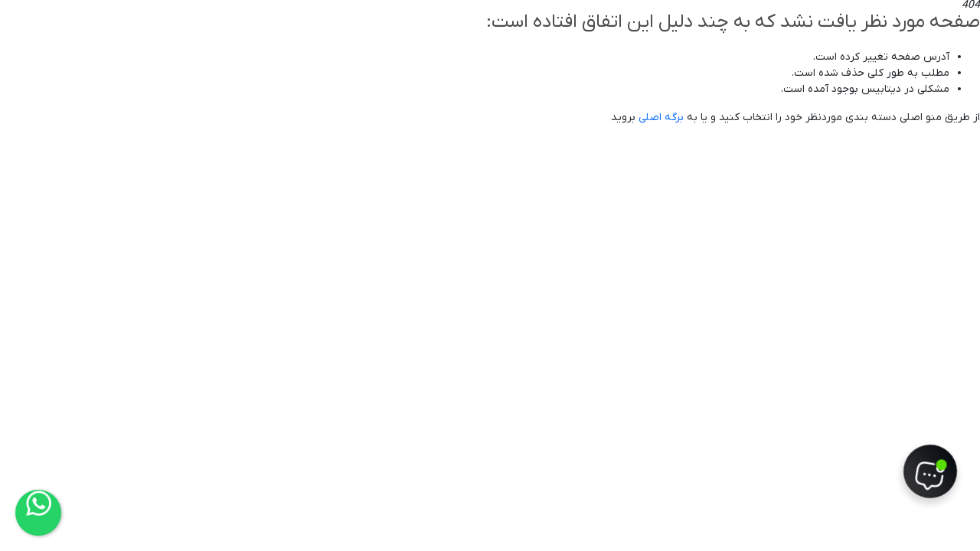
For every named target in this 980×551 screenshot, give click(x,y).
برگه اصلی (661, 117)
